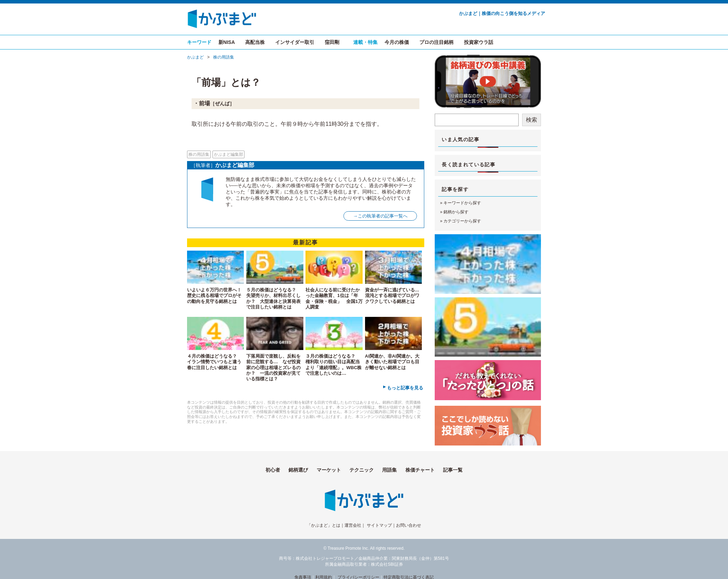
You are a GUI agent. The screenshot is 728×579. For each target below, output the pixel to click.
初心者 (273, 470)
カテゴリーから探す (462, 221)
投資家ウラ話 (479, 42)
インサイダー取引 (295, 42)
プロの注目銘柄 (436, 42)
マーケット (329, 470)
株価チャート (420, 470)
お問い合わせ (409, 525)
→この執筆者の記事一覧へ (380, 216)
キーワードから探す (462, 203)
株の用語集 (224, 57)
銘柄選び (298, 470)
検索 (532, 120)
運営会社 (353, 525)
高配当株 (255, 42)
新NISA (227, 42)
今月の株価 (397, 42)
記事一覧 (453, 470)
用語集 (389, 470)
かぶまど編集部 (229, 154)
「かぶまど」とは (324, 525)
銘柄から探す (456, 212)
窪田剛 (332, 42)
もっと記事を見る (405, 388)
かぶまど (195, 57)
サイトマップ (379, 525)
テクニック (362, 470)
